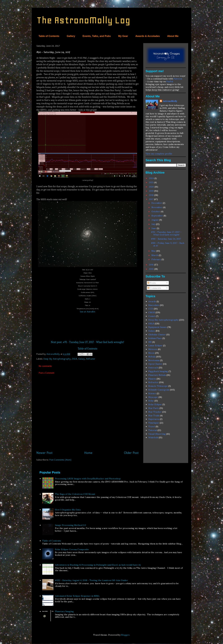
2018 (152, 195)
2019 (152, 191)
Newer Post (44, 453)
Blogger (125, 635)
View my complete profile (159, 154)
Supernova (154, 419)
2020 (152, 187)
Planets (152, 379)
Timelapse (154, 423)
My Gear (123, 36)
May (154, 251)
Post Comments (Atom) (60, 460)
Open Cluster (155, 364)
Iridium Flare (155, 338)
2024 (152, 178)
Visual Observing (157, 434)
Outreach (153, 368)
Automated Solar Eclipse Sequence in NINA (77, 596)
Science (152, 393)
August (155, 220)
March (155, 255)
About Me (173, 36)
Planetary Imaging (64, 611)
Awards (152, 301)
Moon (151, 353)
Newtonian (154, 360)
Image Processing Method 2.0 (70, 525)
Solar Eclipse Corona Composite (72, 549)
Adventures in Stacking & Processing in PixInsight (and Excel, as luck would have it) (98, 565)
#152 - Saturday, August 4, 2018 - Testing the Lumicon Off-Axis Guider (91, 580)
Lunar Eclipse (155, 345)
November (157, 207)
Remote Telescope (158, 386)
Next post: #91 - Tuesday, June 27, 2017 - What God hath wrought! (87, 342)
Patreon (178, 79)
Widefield (153, 437)
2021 (152, 182)
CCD (151, 309)
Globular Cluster (157, 335)
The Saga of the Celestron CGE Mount (75, 494)
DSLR (74, 359)
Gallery (71, 36)
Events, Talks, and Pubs (97, 36)
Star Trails (154, 416)
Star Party (154, 408)
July (154, 224)
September (157, 216)
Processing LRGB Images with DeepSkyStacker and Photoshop (88, 479)
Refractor (91, 359)
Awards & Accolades (148, 36)
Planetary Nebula (157, 375)
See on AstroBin (88, 312)
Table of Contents (49, 36)
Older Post (131, 453)
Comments (154, 288)
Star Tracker (155, 412)
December (157, 203)
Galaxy (82, 359)
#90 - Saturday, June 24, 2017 (166, 239)
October (156, 211)
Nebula (152, 357)
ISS (150, 342)
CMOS (152, 312)
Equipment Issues (157, 327)
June (154, 228)
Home (88, 453)
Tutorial (153, 430)
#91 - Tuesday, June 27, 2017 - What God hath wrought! (166, 233)
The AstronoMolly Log (83, 20)
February (156, 259)
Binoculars (154, 305)
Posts (152, 283)
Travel (152, 426)
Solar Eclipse (155, 404)
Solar (151, 401)
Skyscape (153, 397)
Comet (152, 316)
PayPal (170, 81)
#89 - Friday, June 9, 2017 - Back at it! (168, 244)
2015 (152, 269)
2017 (152, 199)
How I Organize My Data (68, 510)
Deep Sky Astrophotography (57, 359)
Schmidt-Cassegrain (159, 390)
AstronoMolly (170, 101)
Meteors (153, 349)
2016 (152, 265)
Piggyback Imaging (158, 371)
